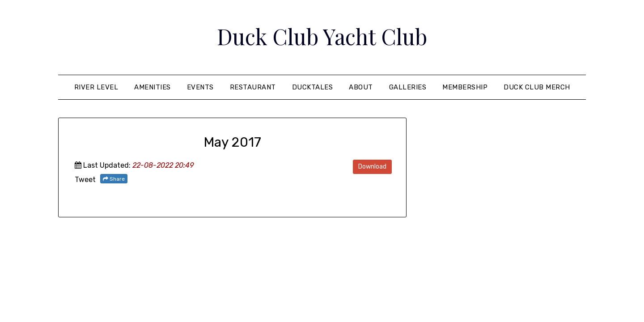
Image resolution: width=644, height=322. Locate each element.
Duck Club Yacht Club (322, 36)
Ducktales (313, 87)
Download (372, 167)
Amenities (153, 87)
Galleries (408, 87)
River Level (96, 87)
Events (200, 87)
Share (114, 179)
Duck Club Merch (537, 87)
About (361, 87)
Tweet (85, 180)
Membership (465, 87)
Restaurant (253, 87)
